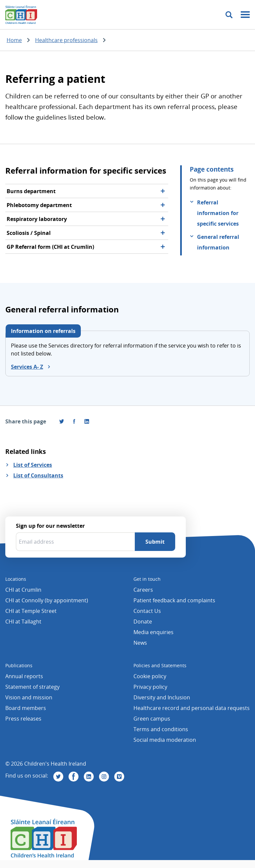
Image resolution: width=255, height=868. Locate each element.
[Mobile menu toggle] (245, 15)
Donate (143, 622)
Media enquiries (153, 632)
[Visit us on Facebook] (74, 421)
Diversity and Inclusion (162, 697)
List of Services (33, 465)
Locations (16, 579)
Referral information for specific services (218, 213)
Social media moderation (165, 740)
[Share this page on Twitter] (62, 421)
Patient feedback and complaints (174, 600)
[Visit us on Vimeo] (119, 777)
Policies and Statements (160, 665)
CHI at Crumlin (23, 590)
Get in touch (147, 579)
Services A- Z (27, 367)
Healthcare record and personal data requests (192, 708)
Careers (143, 590)
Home (14, 40)
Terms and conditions (161, 729)
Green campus (152, 719)
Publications (19, 665)
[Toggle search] (229, 15)
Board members (26, 708)
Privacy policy (150, 687)
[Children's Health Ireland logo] (21, 15)
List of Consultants (38, 475)
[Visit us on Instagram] (104, 777)
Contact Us (147, 611)
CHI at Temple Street (31, 611)
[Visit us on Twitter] (58, 777)
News (140, 643)
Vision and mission (29, 697)
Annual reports (24, 676)
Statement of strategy (32, 687)
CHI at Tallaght (23, 622)
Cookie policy (150, 676)
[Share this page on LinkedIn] (87, 421)
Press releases (23, 719)
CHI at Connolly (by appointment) (47, 600)
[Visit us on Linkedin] (89, 777)
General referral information (218, 242)
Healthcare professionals (66, 40)
